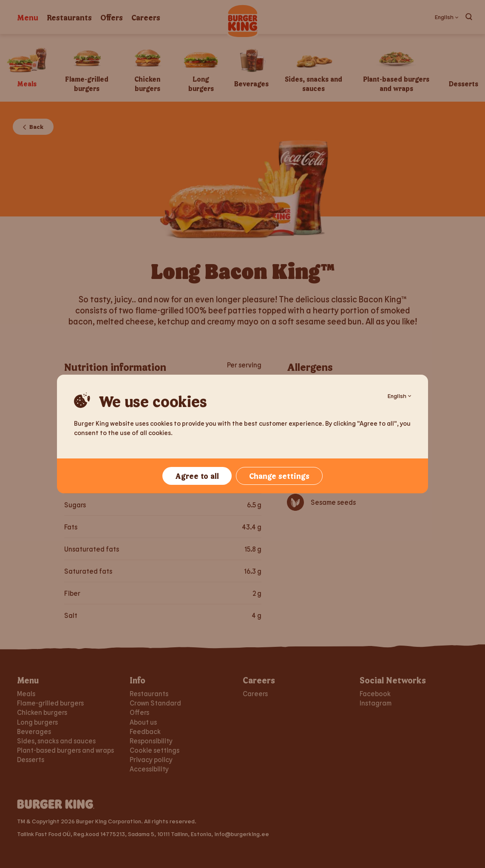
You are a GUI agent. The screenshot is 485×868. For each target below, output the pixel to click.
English (399, 396)
